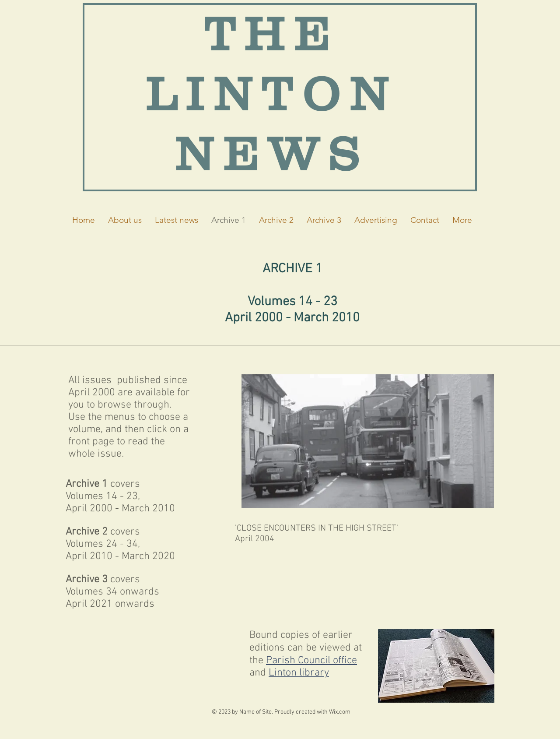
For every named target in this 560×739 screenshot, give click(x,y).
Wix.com (340, 712)
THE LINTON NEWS (271, 93)
